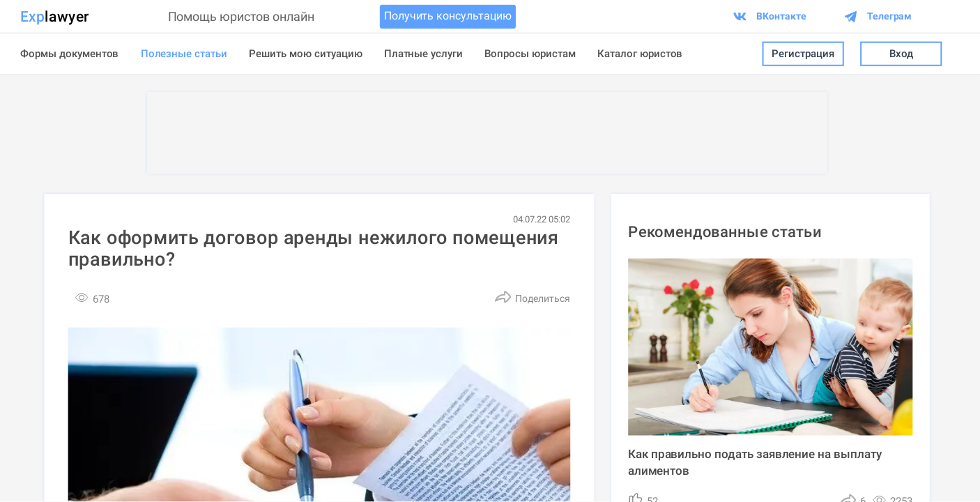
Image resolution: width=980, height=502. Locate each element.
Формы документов (69, 54)
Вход (901, 54)
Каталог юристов (640, 54)
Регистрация (803, 54)
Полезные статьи (184, 54)
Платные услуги (424, 54)
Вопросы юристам (530, 54)
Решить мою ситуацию (305, 54)
